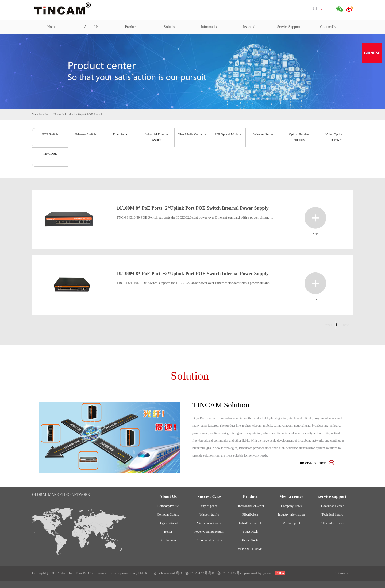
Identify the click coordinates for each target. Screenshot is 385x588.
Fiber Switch (121, 134)
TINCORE (50, 154)
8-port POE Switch (90, 114)
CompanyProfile (168, 506)
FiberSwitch (250, 515)
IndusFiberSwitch (250, 523)
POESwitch (250, 532)
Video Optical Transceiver (335, 137)
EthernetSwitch (250, 540)
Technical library (332, 515)
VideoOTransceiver (250, 549)
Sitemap (341, 573)
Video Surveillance (209, 523)
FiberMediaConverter (250, 506)
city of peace (209, 506)
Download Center (332, 506)
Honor (168, 532)
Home (52, 27)
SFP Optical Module (228, 134)
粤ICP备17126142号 (192, 573)
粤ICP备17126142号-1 (226, 573)
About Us (91, 27)
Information (210, 27)
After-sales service (332, 523)
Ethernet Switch (86, 134)
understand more (317, 463)
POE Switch (50, 134)
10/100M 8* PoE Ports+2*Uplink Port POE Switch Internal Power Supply (192, 208)
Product (131, 27)
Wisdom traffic (209, 515)
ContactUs (328, 27)
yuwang (268, 573)
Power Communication (209, 532)
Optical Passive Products (299, 137)
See (315, 218)
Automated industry (209, 540)
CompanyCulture (168, 515)
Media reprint (291, 523)
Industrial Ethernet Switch (157, 137)
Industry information (291, 515)
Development (168, 540)
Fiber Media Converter (192, 134)
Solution (170, 27)
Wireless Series (263, 134)
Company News (291, 506)
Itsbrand (249, 27)
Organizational (168, 523)
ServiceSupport (288, 27)
